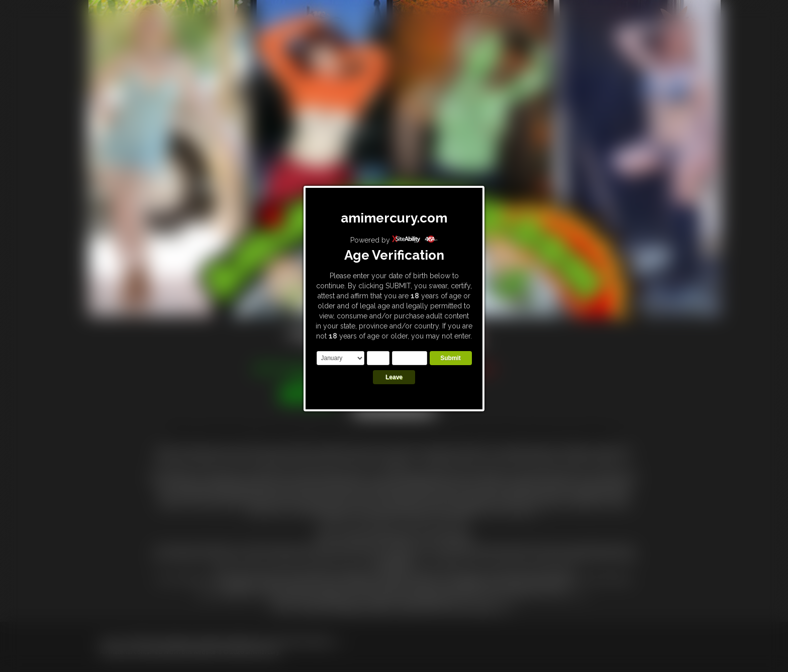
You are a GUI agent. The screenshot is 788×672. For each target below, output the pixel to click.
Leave (394, 377)
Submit (451, 358)
